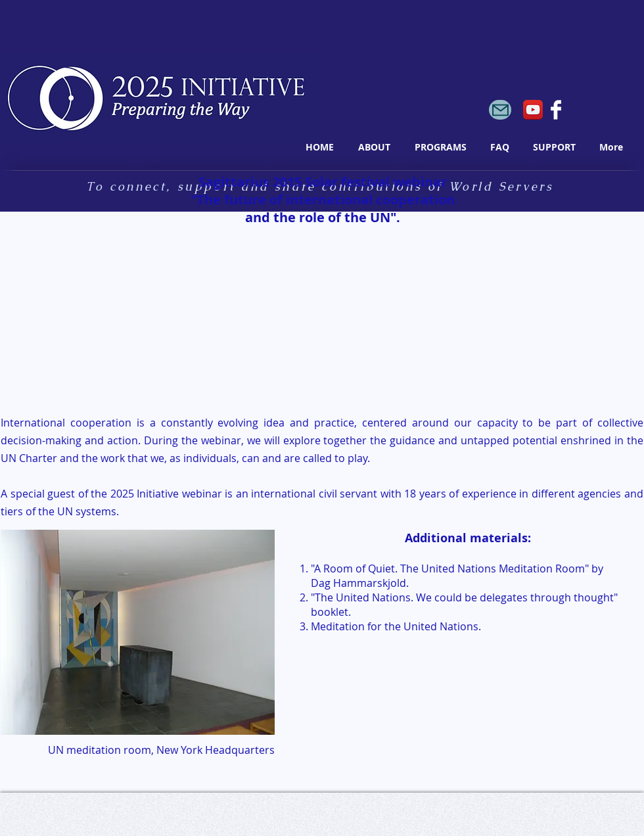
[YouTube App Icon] (533, 110)
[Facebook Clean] (556, 110)
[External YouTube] (159, 322)
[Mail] (500, 110)
